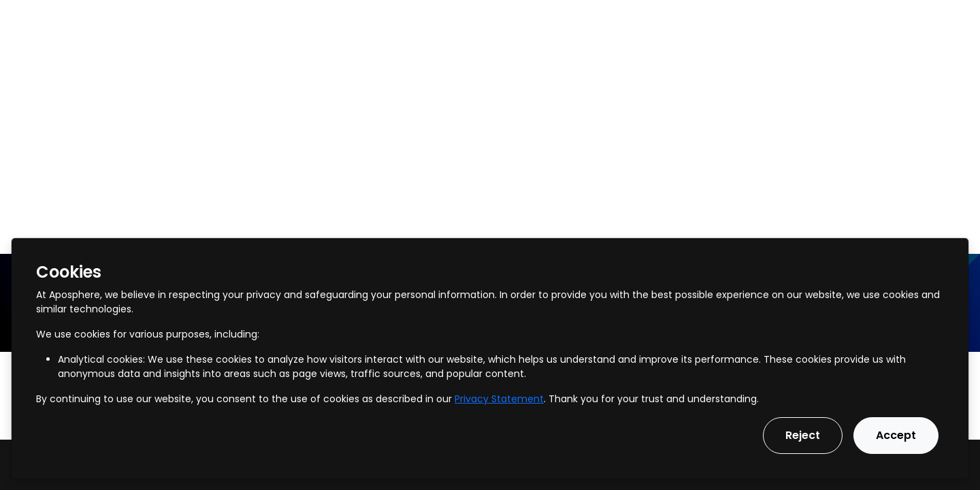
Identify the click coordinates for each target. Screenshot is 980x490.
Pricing (383, 19)
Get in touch (930, 19)
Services (143, 19)
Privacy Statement (499, 399)
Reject (803, 435)
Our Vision (451, 19)
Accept (896, 435)
